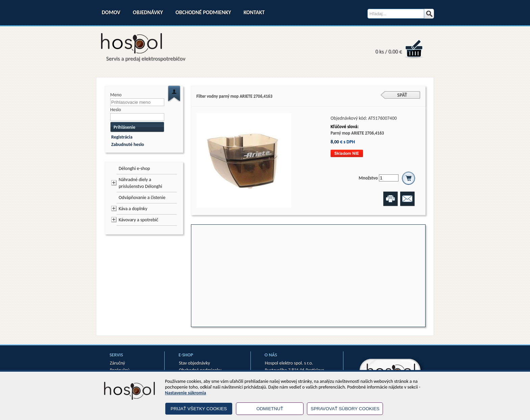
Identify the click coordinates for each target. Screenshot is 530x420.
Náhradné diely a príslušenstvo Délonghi (140, 183)
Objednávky (148, 12)
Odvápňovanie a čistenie (142, 197)
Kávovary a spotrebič (138, 220)
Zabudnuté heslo (128, 144)
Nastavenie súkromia (186, 393)
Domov (111, 12)
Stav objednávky (194, 363)
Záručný (117, 363)
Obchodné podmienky (203, 12)
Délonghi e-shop (134, 168)
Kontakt (254, 12)
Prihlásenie (124, 127)
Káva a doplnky (133, 209)
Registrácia (122, 137)
